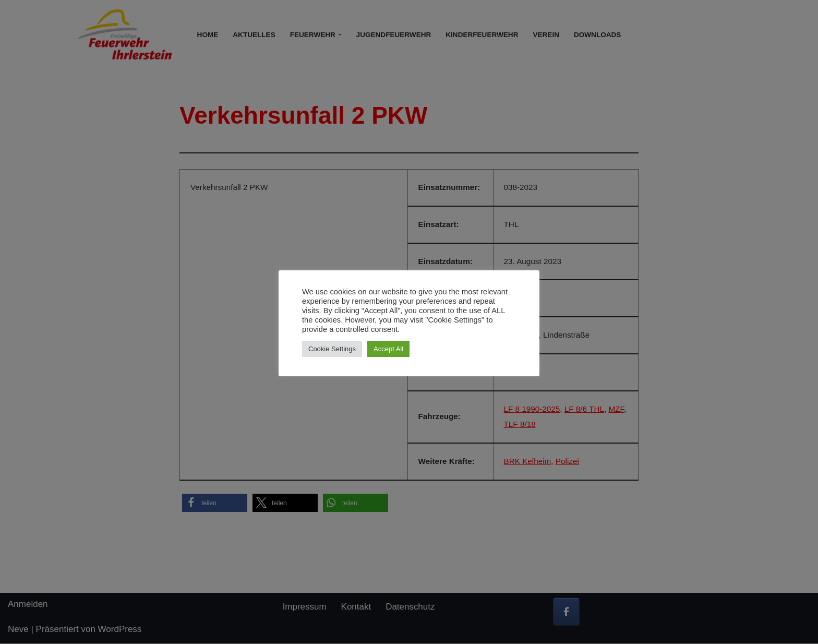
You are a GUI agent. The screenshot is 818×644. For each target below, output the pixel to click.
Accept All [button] (388, 349)
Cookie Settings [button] (332, 349)
